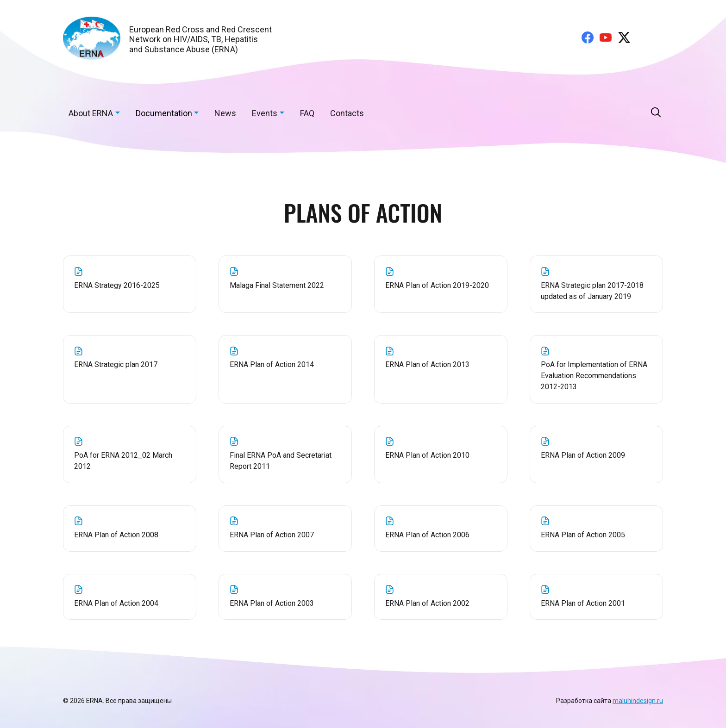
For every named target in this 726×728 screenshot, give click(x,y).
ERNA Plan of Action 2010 (441, 448)
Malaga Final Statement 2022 (285, 278)
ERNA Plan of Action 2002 (441, 596)
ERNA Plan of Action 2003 (285, 596)
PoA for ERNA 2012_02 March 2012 (130, 454)
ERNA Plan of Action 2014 (285, 358)
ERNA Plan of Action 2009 (597, 448)
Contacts (347, 113)
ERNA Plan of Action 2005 (597, 528)
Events (265, 113)
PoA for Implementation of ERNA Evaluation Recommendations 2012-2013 (597, 369)
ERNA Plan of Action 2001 (597, 596)
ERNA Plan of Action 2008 (130, 528)
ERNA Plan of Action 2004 (130, 596)
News (225, 113)
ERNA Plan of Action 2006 (441, 528)
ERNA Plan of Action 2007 (285, 528)
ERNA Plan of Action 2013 (441, 358)
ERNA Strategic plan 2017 (130, 358)
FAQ (307, 113)
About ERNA (91, 113)
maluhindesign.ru (638, 701)
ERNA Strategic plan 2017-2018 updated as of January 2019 (597, 284)
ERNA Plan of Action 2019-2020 (441, 278)
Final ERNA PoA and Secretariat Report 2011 (285, 454)
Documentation (164, 113)
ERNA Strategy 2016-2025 (130, 278)
